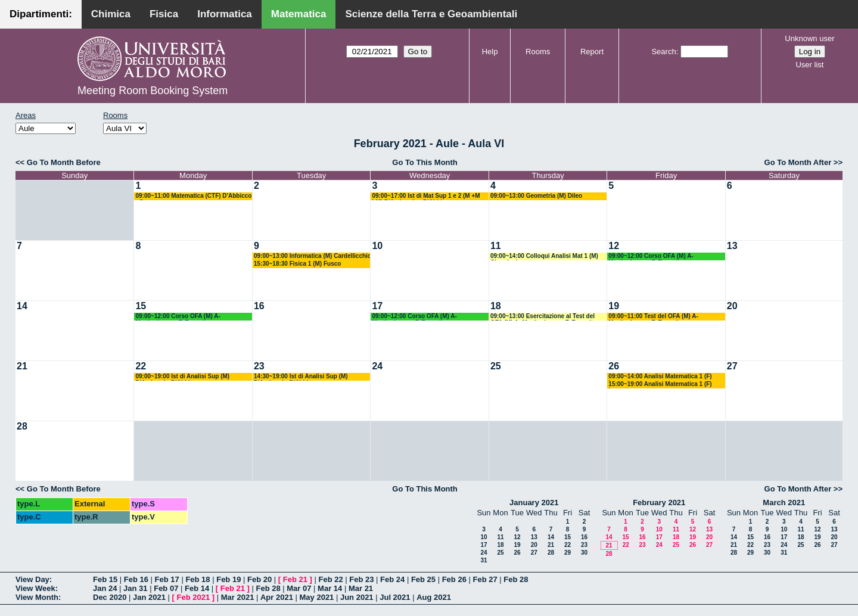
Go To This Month (425, 162)
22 (141, 366)
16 (259, 306)
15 (141, 306)
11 (496, 246)
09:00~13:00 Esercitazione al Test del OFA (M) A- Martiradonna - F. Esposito (544, 317)
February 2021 (659, 503)
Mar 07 (299, 588)
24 (377, 366)
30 (584, 553)
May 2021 (317, 597)
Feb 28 (516, 579)
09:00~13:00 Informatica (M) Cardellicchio (313, 256)
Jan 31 (135, 588)
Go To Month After (798, 162)
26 (614, 366)
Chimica (111, 14)
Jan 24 (105, 588)
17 (377, 306)
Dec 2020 (110, 597)
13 (732, 246)
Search (663, 52)
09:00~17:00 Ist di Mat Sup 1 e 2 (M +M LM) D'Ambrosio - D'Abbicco (426, 196)
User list (809, 65)
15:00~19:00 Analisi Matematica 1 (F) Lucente (660, 385)
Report (592, 52)
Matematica (299, 14)
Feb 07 (166, 588)
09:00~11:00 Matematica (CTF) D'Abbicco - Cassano (193, 196)
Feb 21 (295, 579)
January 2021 (534, 503)
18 (496, 306)
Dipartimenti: (41, 14)
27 (732, 366)
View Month (37, 597)
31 (484, 560)
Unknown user (809, 38)
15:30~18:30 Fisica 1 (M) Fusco (297, 264)
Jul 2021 (395, 597)
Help (490, 52)
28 (22, 426)
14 (22, 306)
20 (732, 306)
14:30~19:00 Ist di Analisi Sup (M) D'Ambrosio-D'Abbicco (301, 377)
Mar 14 (330, 588)
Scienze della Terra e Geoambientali (431, 14)
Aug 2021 (434, 597)
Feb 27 (485, 579)
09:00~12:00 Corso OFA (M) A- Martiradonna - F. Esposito (651, 256)
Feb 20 (259, 579)
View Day (32, 579)
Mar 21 (361, 588)
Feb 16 (136, 579)
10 (377, 246)
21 (22, 366)
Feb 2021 (194, 597)
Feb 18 (198, 579)
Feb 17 (167, 579)
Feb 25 (423, 579)
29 (568, 553)
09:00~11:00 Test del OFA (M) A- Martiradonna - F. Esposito (653, 317)
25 (496, 366)
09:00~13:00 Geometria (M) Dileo (536, 196)
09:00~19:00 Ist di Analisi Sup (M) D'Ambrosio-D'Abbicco (182, 377)
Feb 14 (197, 588)
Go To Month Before (64, 162)
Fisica (164, 14)
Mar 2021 (238, 597)
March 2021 (784, 503)
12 (614, 246)
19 (614, 306)
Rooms (538, 52)
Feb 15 (105, 579)
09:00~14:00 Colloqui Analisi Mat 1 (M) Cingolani (544, 256)
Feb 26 (454, 579)
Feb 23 (361, 579)
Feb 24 (392, 579)
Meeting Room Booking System (153, 91)
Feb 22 (330, 579)
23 (259, 366)
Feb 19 (229, 579)
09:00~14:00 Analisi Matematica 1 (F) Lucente (660, 377)
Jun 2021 (357, 597)
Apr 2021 (277, 597)
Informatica (225, 14)
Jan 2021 (149, 597)
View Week (35, 588)
